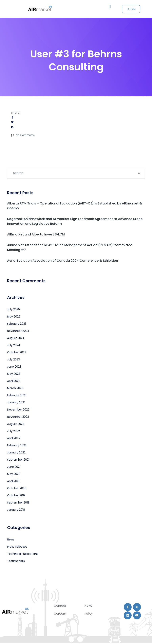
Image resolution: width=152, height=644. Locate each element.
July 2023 (13, 359)
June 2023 (14, 367)
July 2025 (13, 309)
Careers (60, 613)
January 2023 (16, 402)
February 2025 (17, 324)
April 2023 (14, 381)
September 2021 (18, 460)
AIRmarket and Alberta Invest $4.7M (36, 234)
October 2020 (17, 488)
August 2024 (16, 338)
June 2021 (14, 467)
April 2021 (13, 481)
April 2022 (14, 438)
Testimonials (16, 561)
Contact (60, 606)
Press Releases (17, 547)
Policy (89, 613)
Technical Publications (23, 554)
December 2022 (18, 410)
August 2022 (16, 424)
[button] (110, 7)
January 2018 (16, 510)
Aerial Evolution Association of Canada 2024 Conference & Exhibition (63, 261)
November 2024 (18, 331)
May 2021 (13, 474)
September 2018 (18, 503)
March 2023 (15, 388)
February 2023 (17, 395)
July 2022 (13, 431)
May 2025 (14, 317)
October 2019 (16, 495)
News (11, 539)
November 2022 (18, 417)
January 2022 (16, 452)
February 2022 (17, 445)
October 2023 (17, 352)
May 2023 (14, 374)
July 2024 (14, 345)
